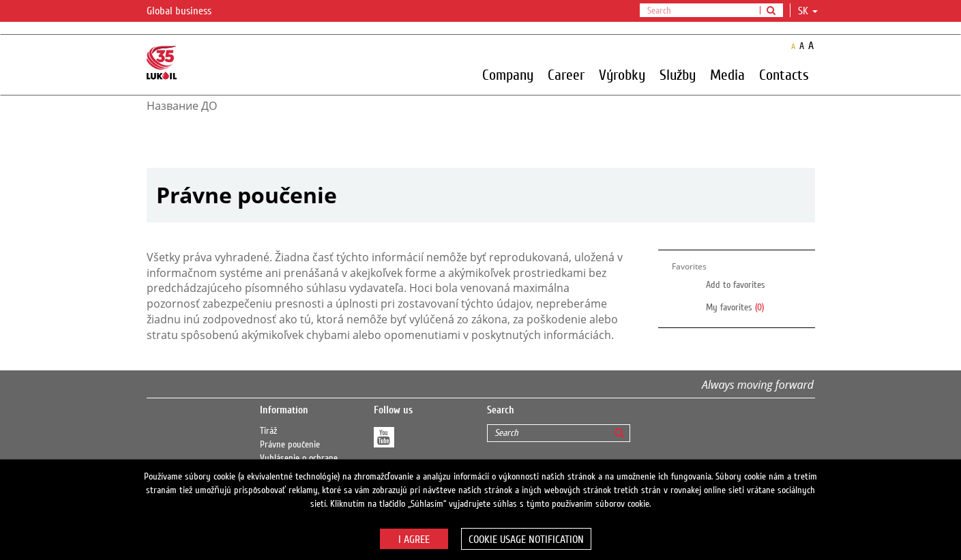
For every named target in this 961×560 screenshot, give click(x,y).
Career (566, 74)
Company (508, 74)
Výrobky (622, 74)
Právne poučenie (290, 445)
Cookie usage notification (526, 540)
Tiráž (268, 431)
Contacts (784, 74)
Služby (678, 74)
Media (727, 74)
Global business (187, 12)
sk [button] (808, 11)
